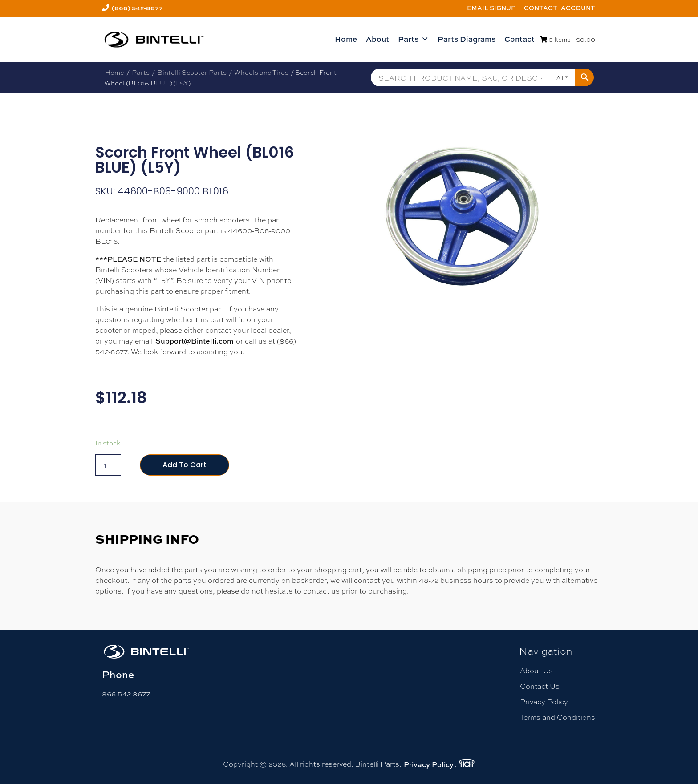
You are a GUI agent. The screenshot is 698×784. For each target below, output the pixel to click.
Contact (541, 8)
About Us (536, 670)
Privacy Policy (544, 701)
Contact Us (540, 686)
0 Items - (568, 39)
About (377, 39)
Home (346, 39)
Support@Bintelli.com (194, 341)
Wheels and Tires (261, 72)
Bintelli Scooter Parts (192, 72)
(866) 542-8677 (137, 8)
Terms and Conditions (558, 717)
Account (578, 8)
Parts (413, 39)
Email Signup (491, 8)
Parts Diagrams (467, 39)
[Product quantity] (108, 465)
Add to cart (185, 465)
